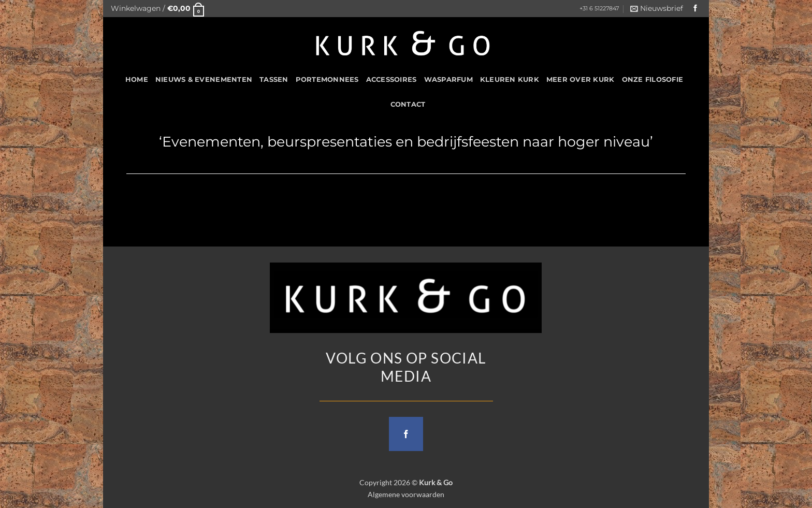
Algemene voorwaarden (406, 494)
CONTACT (408, 104)
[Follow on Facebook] (695, 9)
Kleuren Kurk (510, 79)
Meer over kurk (581, 79)
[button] (157, 9)
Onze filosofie (653, 79)
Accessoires (392, 79)
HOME (137, 79)
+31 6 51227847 (599, 9)
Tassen (274, 79)
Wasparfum (448, 79)
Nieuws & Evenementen (204, 79)
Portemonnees (327, 79)
